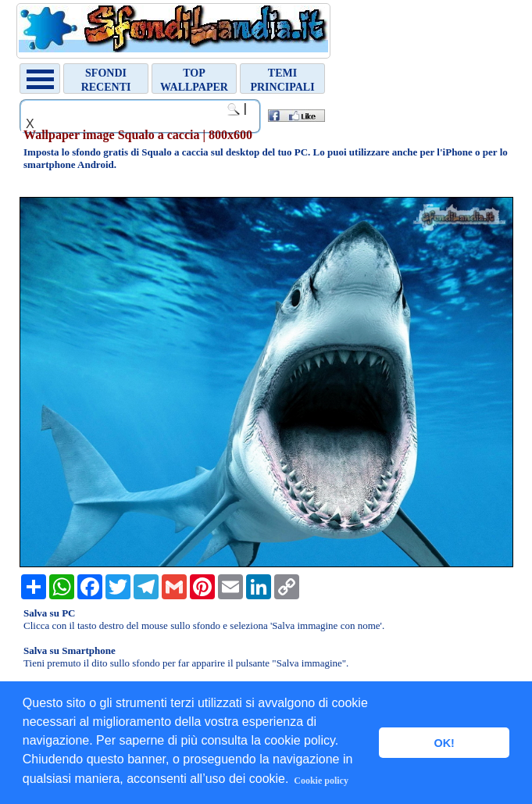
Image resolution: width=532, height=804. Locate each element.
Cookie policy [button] (321, 781)
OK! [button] (444, 743)
